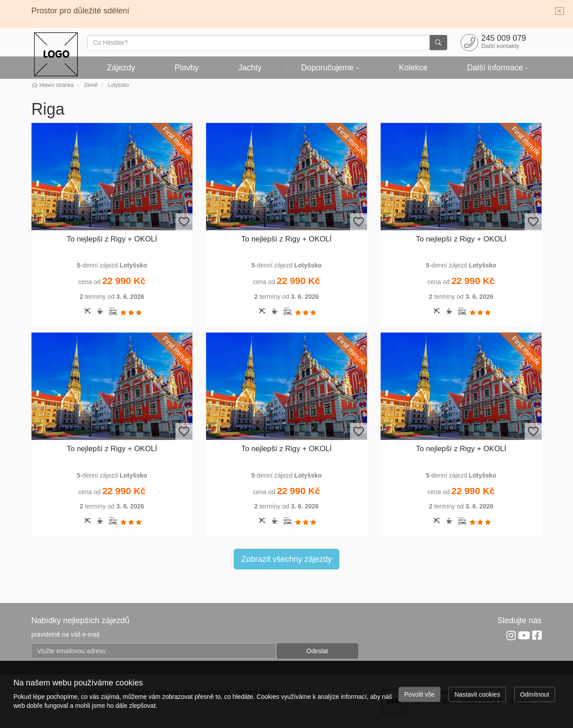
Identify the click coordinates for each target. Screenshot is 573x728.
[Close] (560, 12)
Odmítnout (535, 694)
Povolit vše (419, 694)
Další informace (495, 68)
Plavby (187, 68)
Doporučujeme (327, 68)
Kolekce (413, 68)
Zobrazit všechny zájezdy (286, 559)
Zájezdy (121, 68)
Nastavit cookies (477, 694)
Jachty (250, 68)
